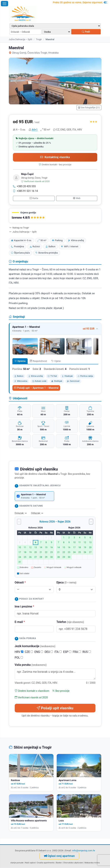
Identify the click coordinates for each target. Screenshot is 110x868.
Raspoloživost (38, 361)
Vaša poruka (31, 665)
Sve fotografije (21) (89, 108)
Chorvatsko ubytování (73, 863)
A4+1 (35, 130)
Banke (59, 863)
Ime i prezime (24, 606)
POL (19, 658)
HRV (19, 652)
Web (77, 198)
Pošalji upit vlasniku (55, 708)
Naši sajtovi (30, 863)
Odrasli (20, 582)
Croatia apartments (45, 863)
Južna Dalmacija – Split (21, 39)
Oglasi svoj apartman (59, 856)
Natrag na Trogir (19, 228)
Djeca (66, 582)
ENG (39, 652)
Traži (86, 32)
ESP (67, 652)
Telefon (70, 622)
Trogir (39, 39)
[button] (55, 216)
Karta (34, 198)
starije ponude (17, 863)
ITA (58, 652)
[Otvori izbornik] (4, 4)
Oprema (20, 361)
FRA (77, 652)
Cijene (56, 361)
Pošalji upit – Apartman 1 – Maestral (36, 388)
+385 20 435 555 (24, 186)
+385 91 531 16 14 (25, 191)
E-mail (20, 622)
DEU (49, 652)
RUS (87, 652)
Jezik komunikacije (35, 646)
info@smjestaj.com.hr (84, 851)
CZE (29, 652)
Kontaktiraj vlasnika (55, 157)
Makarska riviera (92, 863)
